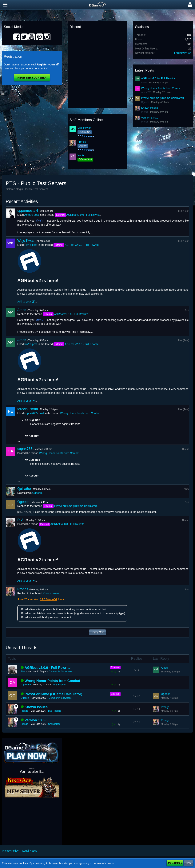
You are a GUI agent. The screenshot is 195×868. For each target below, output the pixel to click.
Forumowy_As (183, 53)
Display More (97, 632)
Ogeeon (145, 102)
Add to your (24, 302)
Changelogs (54, 724)
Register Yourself (32, 78)
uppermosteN (28, 211)
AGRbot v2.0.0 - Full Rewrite (158, 78)
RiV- (41, 221)
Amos (144, 83)
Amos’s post (32, 215)
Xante (81, 155)
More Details (175, 863)
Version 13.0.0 (150, 118)
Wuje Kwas (26, 241)
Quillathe (24, 489)
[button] (5, 5)
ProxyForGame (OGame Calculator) (162, 98)
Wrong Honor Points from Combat (161, 88)
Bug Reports (60, 685)
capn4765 (146, 92)
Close (189, 863)
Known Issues (149, 108)
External (115, 667)
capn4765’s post (34, 413)
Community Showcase (60, 671)
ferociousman (28, 409)
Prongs (82, 142)
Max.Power (84, 128)
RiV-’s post (31, 245)
